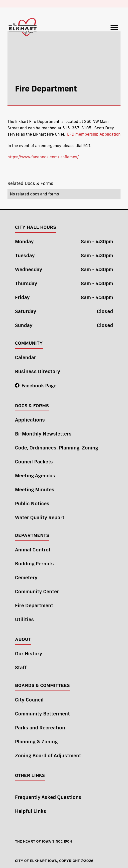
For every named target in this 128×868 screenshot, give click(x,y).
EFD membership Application (94, 134)
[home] (23, 27)
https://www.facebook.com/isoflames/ (43, 157)
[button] (114, 27)
